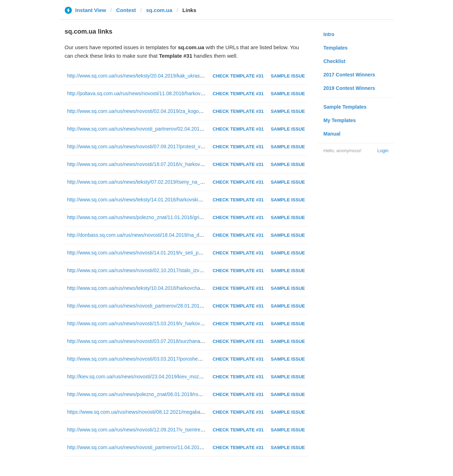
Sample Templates (345, 107)
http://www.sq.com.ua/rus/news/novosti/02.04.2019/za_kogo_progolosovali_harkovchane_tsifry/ (172, 111)
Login (383, 151)
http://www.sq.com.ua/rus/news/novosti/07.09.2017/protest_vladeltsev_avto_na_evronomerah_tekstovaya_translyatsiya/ (199, 147)
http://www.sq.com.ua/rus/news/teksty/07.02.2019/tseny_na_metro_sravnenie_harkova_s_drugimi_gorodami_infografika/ (200, 182)
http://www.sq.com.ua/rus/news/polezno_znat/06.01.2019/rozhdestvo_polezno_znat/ (159, 394)
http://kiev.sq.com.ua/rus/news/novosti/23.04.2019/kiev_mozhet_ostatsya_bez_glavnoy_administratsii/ (179, 377)
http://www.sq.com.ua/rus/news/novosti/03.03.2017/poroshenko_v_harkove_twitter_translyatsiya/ (173, 359)
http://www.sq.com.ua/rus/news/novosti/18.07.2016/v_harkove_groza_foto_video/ (156, 164)
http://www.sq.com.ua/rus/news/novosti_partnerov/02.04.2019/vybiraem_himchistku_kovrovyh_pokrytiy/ (180, 129)
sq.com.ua (159, 10)
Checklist (334, 61)
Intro (329, 34)
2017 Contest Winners (349, 75)
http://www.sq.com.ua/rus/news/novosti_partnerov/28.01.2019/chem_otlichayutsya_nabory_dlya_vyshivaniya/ (187, 306)
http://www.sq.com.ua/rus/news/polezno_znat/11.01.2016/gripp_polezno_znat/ (153, 217)
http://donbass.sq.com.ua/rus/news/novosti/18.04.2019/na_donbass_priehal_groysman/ (163, 235)
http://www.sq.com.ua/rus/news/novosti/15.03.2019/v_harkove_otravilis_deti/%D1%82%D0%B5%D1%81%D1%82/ (193, 323)
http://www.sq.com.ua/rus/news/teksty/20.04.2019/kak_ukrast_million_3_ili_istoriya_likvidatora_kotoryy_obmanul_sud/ (197, 76)
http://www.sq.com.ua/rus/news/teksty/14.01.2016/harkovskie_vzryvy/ (143, 200)
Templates (336, 48)
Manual (332, 134)
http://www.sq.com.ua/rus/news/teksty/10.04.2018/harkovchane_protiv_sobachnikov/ (160, 288)
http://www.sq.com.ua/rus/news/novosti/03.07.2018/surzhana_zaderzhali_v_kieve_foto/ (163, 341)
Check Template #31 (238, 76)
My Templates (340, 120)
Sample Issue (288, 76)
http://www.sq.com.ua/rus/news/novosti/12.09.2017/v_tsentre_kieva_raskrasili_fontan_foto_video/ (174, 430)
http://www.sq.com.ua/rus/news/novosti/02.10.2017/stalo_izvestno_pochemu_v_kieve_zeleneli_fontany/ (181, 270)
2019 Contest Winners (349, 88)
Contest (126, 10)
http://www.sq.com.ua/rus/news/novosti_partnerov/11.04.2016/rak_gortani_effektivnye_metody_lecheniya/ (183, 447)
